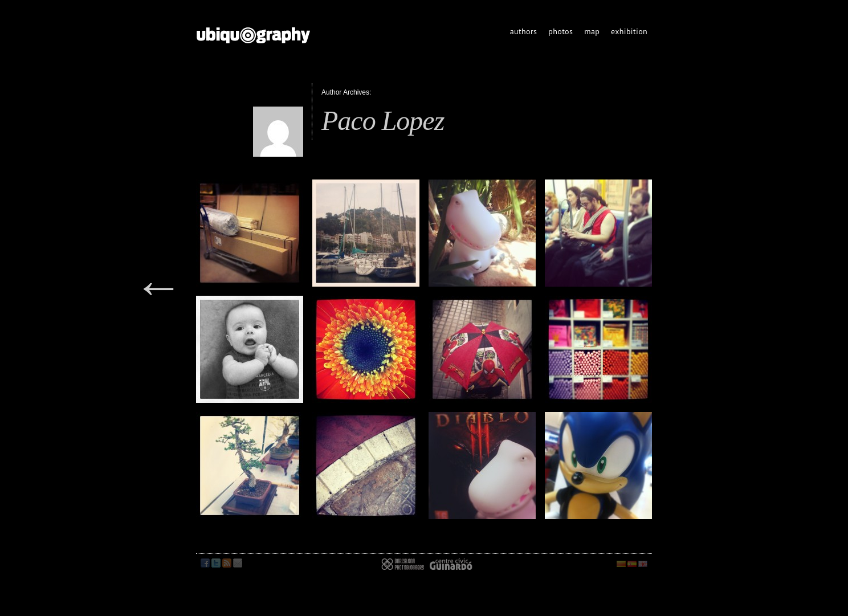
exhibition (629, 31)
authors (524, 31)
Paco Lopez (383, 121)
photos (560, 31)
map (592, 31)
